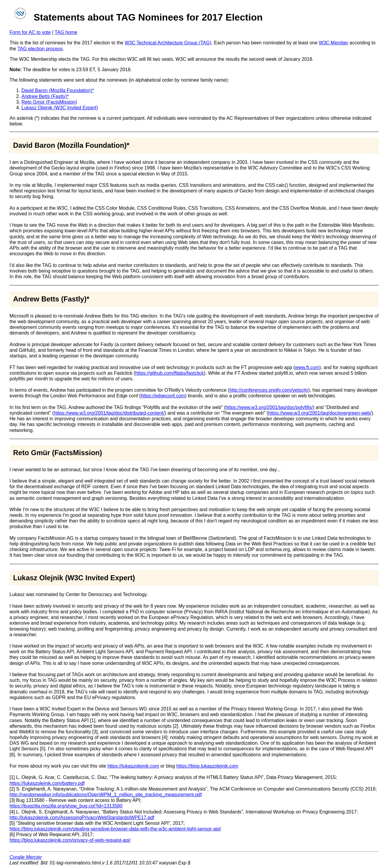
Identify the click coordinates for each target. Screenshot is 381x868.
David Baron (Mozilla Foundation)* (58, 90)
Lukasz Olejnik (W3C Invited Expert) (60, 108)
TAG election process (40, 49)
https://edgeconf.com (163, 396)
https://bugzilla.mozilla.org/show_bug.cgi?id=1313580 (66, 806)
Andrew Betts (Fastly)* (45, 96)
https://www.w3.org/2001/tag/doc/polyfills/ (269, 407)
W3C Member (334, 43)
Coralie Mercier (26, 857)
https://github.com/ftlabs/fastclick (169, 373)
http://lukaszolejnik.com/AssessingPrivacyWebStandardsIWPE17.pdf (82, 818)
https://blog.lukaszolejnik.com (207, 766)
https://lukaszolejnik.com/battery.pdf (47, 783)
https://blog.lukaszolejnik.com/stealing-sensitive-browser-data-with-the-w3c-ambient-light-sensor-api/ (115, 829)
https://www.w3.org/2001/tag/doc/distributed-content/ (109, 413)
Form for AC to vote (30, 32)
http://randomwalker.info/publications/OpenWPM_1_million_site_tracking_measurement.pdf (106, 795)
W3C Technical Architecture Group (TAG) (168, 43)
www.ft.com (307, 367)
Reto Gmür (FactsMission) (49, 102)
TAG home (66, 32)
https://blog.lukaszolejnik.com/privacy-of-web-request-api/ (70, 840)
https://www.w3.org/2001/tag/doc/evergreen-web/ (320, 413)
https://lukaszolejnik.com (133, 766)
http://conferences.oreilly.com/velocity (269, 390)
